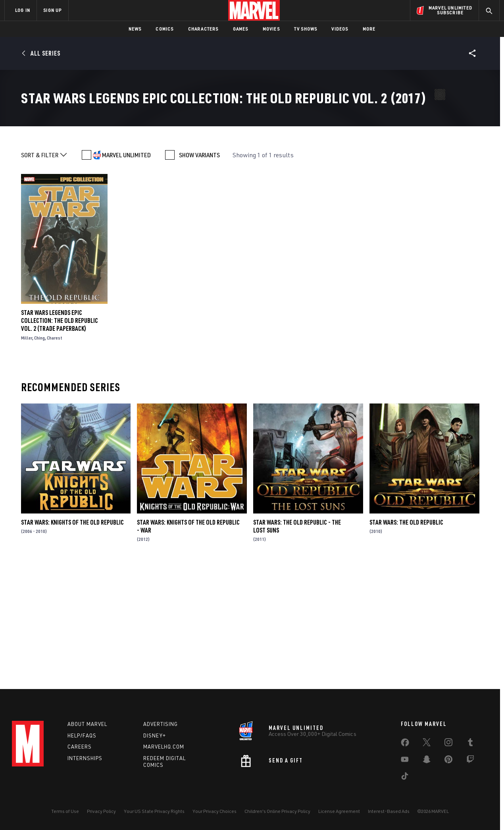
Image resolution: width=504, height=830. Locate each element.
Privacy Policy (101, 811)
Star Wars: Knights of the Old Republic (72, 640)
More (369, 29)
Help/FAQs (82, 735)
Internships (85, 758)
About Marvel (87, 724)
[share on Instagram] (448, 744)
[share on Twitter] (427, 744)
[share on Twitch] (470, 761)
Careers (80, 747)
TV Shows (306, 29)
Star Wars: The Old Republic (406, 640)
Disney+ (155, 735)
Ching (39, 456)
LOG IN (23, 10)
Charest (55, 456)
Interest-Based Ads (389, 811)
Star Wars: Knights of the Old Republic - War (188, 644)
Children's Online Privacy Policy (277, 811)
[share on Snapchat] (427, 761)
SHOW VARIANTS (199, 273)
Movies (271, 29)
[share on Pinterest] (448, 761)
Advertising (161, 724)
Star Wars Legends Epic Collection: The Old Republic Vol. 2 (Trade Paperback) (60, 438)
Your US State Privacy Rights (154, 811)
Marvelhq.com (164, 747)
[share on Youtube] (405, 761)
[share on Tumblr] (470, 744)
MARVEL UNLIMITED (126, 273)
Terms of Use (65, 811)
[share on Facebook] (405, 744)
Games (241, 29)
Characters (203, 29)
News (135, 29)
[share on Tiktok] (405, 778)
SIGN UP (52, 10)
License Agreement (339, 811)
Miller (27, 456)
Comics (164, 29)
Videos (340, 29)
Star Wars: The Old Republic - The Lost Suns (297, 644)
